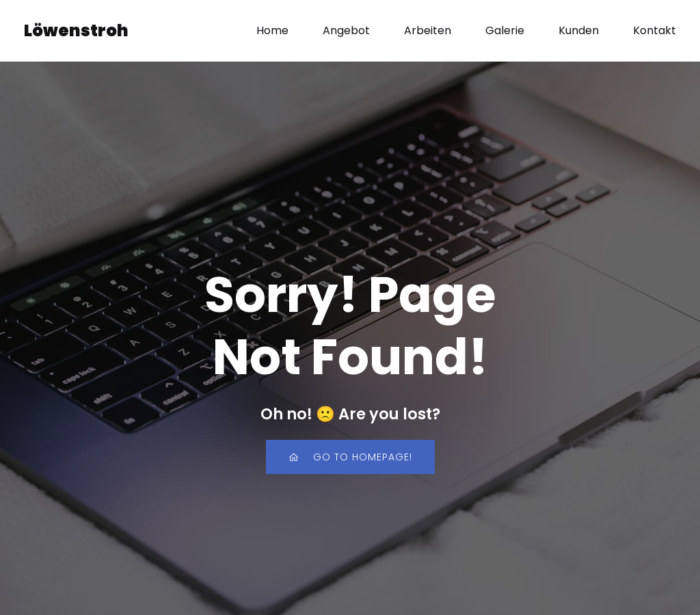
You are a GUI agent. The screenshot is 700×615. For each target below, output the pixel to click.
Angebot (346, 30)
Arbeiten (428, 30)
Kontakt (655, 30)
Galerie (505, 30)
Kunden (579, 30)
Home (272, 30)
